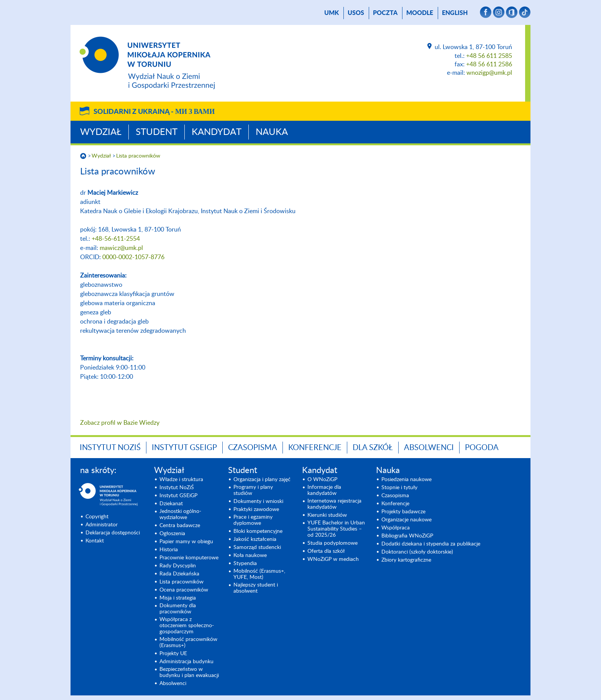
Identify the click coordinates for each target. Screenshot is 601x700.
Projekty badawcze (403, 512)
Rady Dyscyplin (178, 566)
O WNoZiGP (322, 480)
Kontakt (95, 541)
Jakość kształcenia (255, 539)
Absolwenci (429, 448)
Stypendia (245, 564)
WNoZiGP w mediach (333, 559)
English (455, 13)
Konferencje (315, 448)
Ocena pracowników (184, 590)
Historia (169, 550)
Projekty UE (173, 654)
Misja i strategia (178, 598)
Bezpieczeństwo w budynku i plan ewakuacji (189, 672)
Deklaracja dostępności (113, 533)
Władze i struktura (181, 480)
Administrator (102, 525)
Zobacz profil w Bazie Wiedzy (120, 423)
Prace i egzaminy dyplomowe (253, 520)
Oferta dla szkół (326, 551)
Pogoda (482, 448)
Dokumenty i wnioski (258, 501)
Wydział (101, 132)
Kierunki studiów (327, 515)
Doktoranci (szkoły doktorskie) (417, 552)
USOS (356, 13)
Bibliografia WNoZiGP (407, 536)
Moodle (420, 13)
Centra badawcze (180, 526)
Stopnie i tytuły (399, 488)
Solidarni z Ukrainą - (154, 112)
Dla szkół (373, 448)
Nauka (272, 132)
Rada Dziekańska (179, 574)
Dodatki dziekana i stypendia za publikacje (431, 544)
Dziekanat (171, 504)
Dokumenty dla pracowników (178, 609)
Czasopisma (253, 448)
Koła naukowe (250, 555)
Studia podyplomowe (333, 543)
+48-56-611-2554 (116, 239)
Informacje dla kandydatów (324, 490)
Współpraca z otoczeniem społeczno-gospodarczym (187, 626)
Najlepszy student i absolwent (256, 588)
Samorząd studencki (257, 547)
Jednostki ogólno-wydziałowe (180, 514)
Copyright (97, 517)
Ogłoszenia (172, 534)
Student (157, 132)
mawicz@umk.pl (121, 248)
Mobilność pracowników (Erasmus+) (188, 642)
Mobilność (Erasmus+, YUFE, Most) (259, 574)
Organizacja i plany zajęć (262, 480)
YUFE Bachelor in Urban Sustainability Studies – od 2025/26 (336, 529)
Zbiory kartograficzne (406, 560)
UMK (332, 13)
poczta (385, 13)
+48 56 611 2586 (489, 64)
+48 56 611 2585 (489, 56)
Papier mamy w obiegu (186, 542)
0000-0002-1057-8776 (133, 257)
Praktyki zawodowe (256, 509)
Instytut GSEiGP (184, 448)
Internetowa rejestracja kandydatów (334, 504)
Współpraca (396, 528)
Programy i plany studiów (253, 490)
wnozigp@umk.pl (489, 73)
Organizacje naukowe (406, 520)
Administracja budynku (186, 662)
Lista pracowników (138, 156)
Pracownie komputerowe (189, 558)
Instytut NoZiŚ (110, 448)
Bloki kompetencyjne (258, 531)
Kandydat (217, 132)
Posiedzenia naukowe (406, 480)
